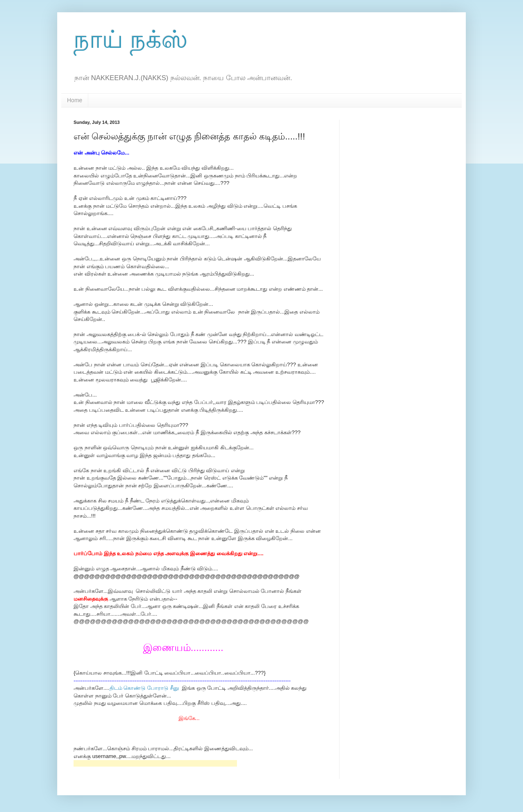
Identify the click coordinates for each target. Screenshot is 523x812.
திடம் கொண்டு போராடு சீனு (145, 688)
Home (75, 100)
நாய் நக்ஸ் (131, 39)
